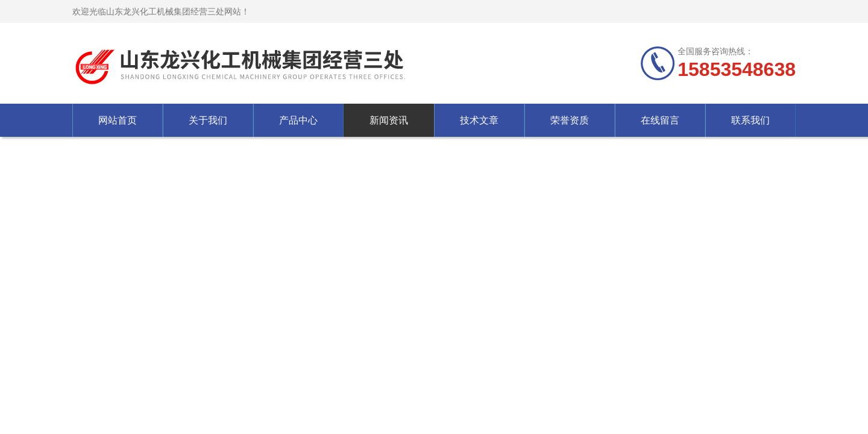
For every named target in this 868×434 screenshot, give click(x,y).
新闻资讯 (389, 120)
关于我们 (208, 120)
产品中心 (298, 120)
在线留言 (660, 120)
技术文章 (479, 120)
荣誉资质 (570, 120)
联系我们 (750, 120)
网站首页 (118, 120)
